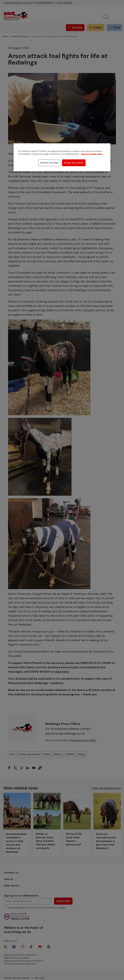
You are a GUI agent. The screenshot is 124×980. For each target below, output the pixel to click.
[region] (62, 157)
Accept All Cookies (74, 163)
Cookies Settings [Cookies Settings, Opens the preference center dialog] (49, 163)
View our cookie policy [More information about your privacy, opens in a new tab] (92, 154)
